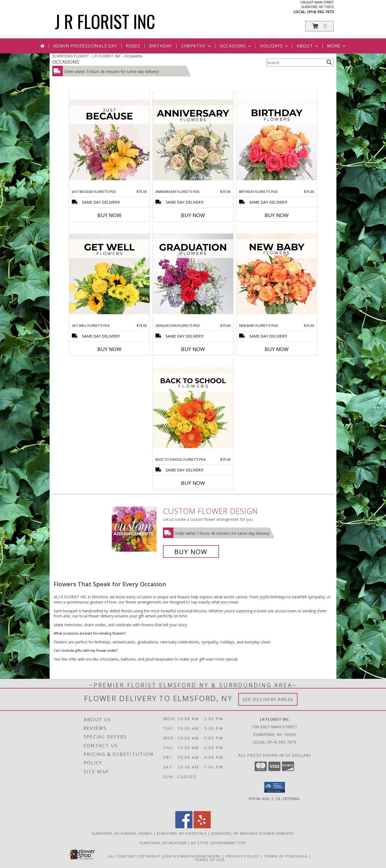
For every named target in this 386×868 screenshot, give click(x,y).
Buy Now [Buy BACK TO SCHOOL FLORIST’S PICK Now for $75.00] (193, 483)
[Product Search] (295, 63)
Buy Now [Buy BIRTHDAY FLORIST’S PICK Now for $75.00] (277, 215)
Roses (133, 46)
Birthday (161, 46)
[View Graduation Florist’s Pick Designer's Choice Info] (193, 274)
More (337, 46)
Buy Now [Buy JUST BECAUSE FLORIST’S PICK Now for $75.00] (109, 215)
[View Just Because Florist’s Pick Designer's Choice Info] (109, 140)
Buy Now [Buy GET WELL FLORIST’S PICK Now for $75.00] (109, 349)
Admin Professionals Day (85, 46)
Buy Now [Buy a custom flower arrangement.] (191, 552)
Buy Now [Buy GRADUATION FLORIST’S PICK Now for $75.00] (193, 349)
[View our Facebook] (184, 827)
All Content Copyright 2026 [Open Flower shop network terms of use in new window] (140, 856)
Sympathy (196, 46)
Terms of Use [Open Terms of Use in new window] (210, 860)
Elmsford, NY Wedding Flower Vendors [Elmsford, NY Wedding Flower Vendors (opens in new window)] (253, 833)
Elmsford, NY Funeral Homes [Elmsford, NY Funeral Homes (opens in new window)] (122, 833)
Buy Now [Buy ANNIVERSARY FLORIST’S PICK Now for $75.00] (193, 215)
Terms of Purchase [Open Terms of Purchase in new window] (286, 856)
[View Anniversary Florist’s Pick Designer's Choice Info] (193, 140)
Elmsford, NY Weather (163, 843)
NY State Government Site (218, 843)
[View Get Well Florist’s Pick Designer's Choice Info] (109, 274)
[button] (320, 26)
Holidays (274, 46)
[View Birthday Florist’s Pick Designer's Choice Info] (277, 140)
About (308, 46)
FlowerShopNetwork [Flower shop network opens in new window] (197, 856)
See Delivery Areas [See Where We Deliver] (268, 699)
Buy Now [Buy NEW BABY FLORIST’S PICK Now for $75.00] (277, 349)
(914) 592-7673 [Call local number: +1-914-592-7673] (320, 12)
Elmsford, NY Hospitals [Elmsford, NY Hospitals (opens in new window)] (182, 833)
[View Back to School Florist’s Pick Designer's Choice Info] (193, 408)
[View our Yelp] (202, 827)
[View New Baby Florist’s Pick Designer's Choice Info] (277, 274)
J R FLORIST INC (105, 21)
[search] (329, 62)
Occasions (236, 46)
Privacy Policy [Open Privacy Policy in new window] (242, 856)
